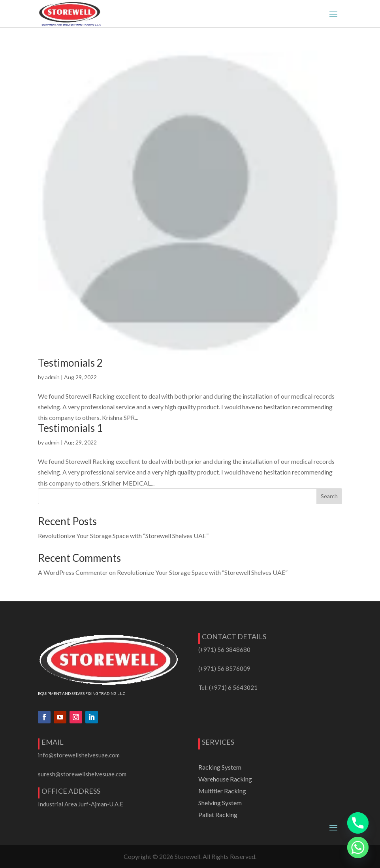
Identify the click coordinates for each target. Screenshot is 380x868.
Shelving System (220, 803)
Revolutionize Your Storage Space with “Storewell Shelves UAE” (123, 536)
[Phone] (358, 823)
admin (52, 377)
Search (329, 496)
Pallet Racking (218, 815)
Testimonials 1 (70, 428)
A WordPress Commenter (73, 572)
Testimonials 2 (70, 363)
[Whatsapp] (358, 847)
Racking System (220, 768)
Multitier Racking (222, 791)
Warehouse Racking (225, 780)
